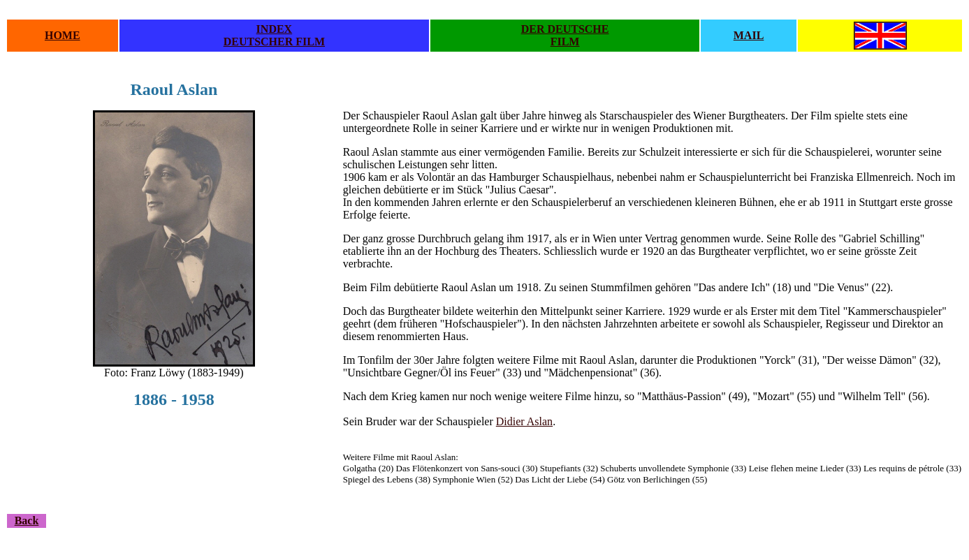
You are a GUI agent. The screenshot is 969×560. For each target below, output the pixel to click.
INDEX (275, 29)
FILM (565, 42)
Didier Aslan (524, 421)
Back (27, 521)
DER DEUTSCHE (565, 29)
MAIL (749, 35)
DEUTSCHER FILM (274, 42)
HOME (63, 35)
